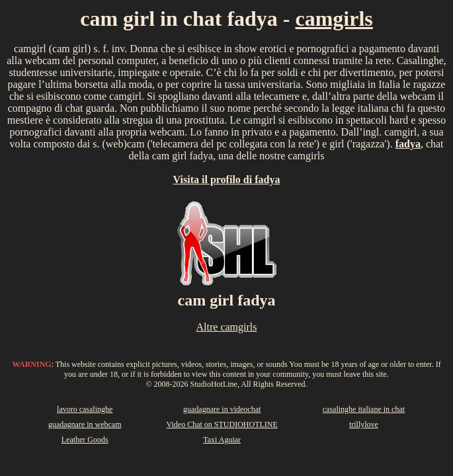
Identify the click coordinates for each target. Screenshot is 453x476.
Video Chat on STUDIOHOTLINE (222, 424)
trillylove (364, 424)
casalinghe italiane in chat (364, 409)
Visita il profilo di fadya (227, 179)
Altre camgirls (227, 327)
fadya (408, 144)
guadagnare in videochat (222, 409)
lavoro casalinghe (85, 409)
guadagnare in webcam (85, 424)
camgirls (334, 19)
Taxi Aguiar (222, 440)
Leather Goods (85, 440)
